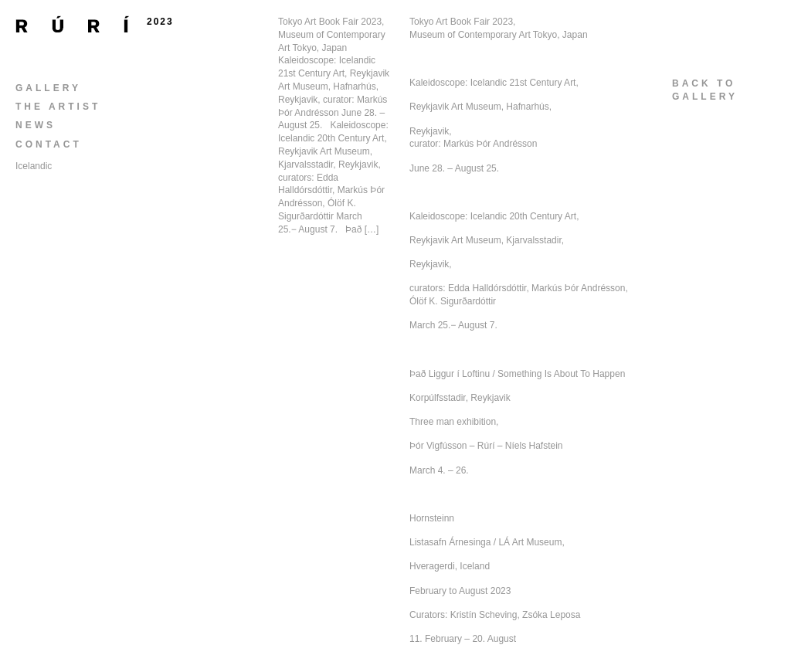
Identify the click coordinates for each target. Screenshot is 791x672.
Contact (49, 144)
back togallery (705, 90)
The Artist (58, 107)
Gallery (48, 88)
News (36, 125)
